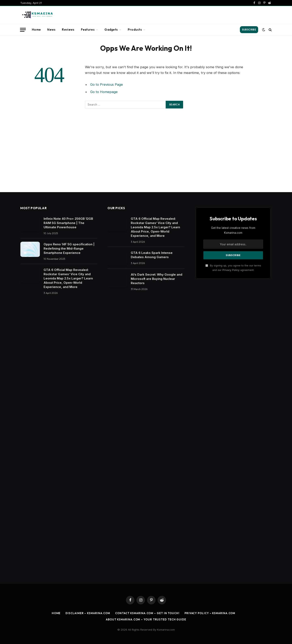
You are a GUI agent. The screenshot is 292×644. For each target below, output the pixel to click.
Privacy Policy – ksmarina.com (210, 613)
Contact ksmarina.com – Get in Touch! (147, 613)
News (51, 30)
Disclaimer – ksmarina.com (88, 613)
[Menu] (23, 30)
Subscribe (249, 30)
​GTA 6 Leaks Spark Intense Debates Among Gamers (152, 255)
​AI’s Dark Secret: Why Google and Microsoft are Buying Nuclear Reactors (157, 279)
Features (88, 30)
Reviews (68, 30)
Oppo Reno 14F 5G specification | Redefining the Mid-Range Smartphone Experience (69, 248)
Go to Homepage (104, 92)
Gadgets (111, 30)
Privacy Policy (231, 270)
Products (135, 30)
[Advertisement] (198, 14)
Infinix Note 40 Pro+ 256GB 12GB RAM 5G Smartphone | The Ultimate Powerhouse (68, 223)
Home (36, 30)
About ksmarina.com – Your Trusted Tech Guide (146, 619)
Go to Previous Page (107, 84)
